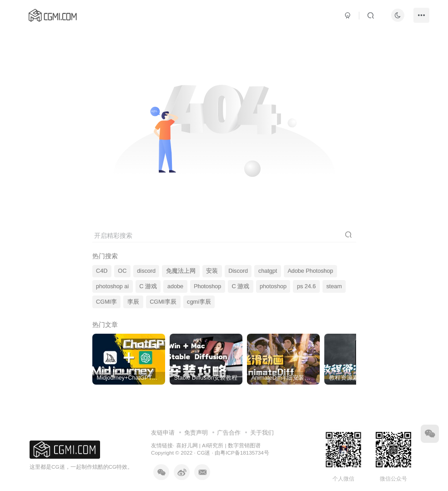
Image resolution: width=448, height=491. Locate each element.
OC (122, 271)
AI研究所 (213, 445)
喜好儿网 (187, 445)
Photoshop (207, 286)
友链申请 (163, 433)
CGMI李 (106, 302)
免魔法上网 (181, 271)
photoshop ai (112, 286)
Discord (238, 271)
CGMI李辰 (163, 302)
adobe (175, 286)
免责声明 (196, 433)
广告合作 (229, 433)
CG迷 (204, 453)
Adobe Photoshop (310, 271)
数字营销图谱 (244, 445)
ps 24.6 (306, 286)
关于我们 (262, 433)
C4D (102, 271)
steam (334, 286)
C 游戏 (148, 286)
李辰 (133, 302)
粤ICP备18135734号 (244, 453)
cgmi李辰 (199, 302)
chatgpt (268, 271)
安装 (212, 271)
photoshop (273, 286)
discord (146, 271)
